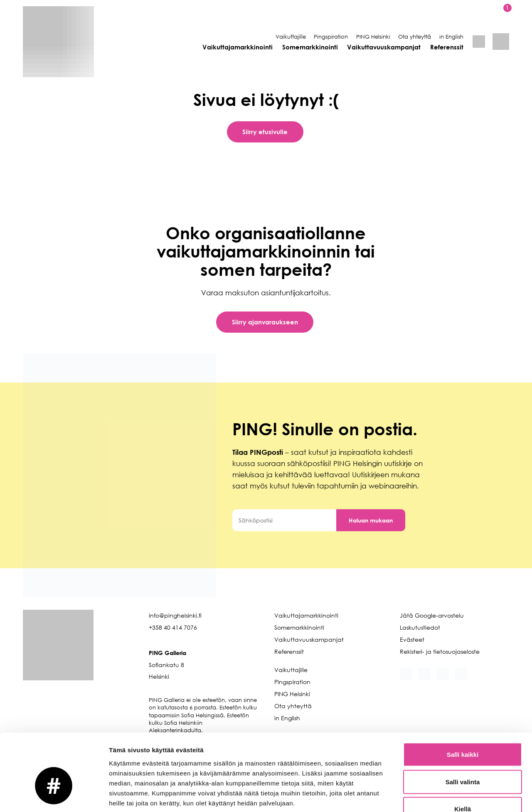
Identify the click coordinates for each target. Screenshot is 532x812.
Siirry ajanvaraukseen (265, 322)
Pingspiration (331, 37)
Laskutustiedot (420, 627)
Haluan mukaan (371, 520)
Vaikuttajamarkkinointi (238, 47)
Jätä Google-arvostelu (432, 615)
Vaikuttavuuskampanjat (384, 47)
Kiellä (463, 757)
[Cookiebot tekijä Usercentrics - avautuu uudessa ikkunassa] (54, 796)
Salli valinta (463, 730)
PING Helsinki (373, 37)
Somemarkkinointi (310, 47)
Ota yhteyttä (415, 37)
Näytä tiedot (445, 796)
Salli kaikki (463, 703)
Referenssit (447, 47)
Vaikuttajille (291, 37)
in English (451, 37)
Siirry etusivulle (265, 132)
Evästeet (412, 639)
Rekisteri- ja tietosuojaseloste (440, 651)
